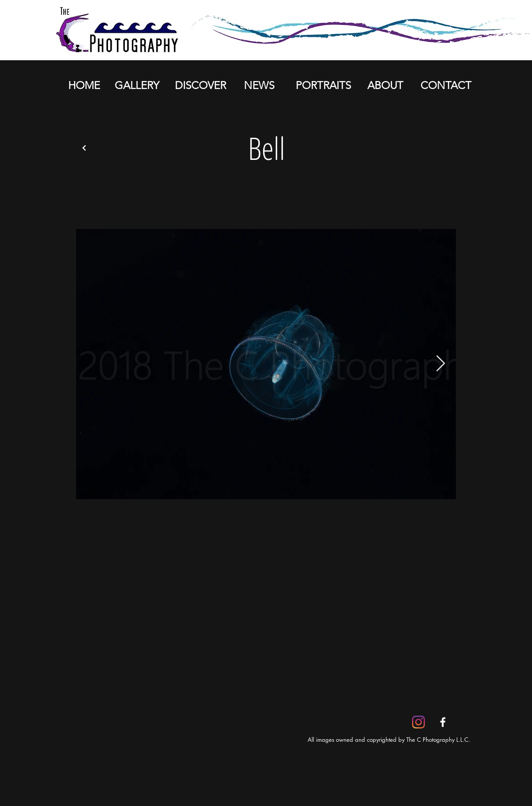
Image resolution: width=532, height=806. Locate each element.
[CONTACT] (446, 85)
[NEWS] (259, 85)
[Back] (84, 148)
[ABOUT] (385, 85)
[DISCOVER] (200, 85)
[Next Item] (441, 364)
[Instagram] (418, 722)
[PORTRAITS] (323, 85)
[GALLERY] (137, 85)
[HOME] (84, 85)
